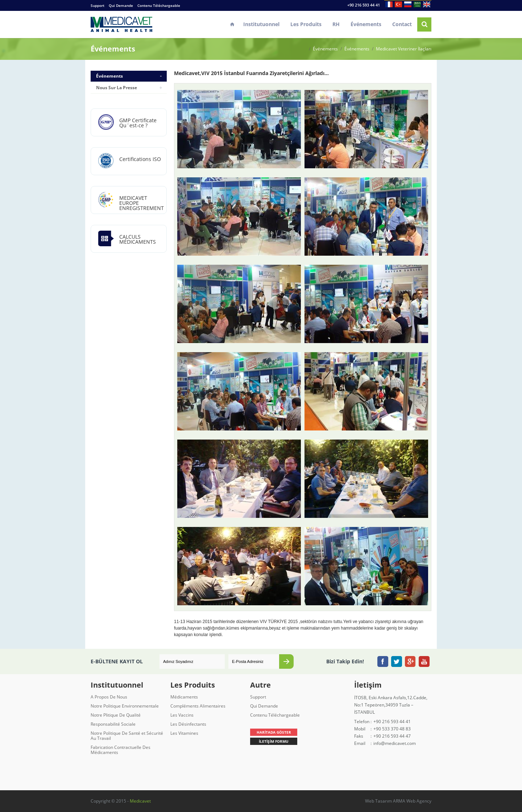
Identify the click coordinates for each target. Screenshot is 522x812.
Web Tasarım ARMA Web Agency (398, 801)
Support (98, 5)
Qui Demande (121, 5)
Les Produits (306, 24)
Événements (366, 24)
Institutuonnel (261, 24)
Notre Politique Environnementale (125, 706)
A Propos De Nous (109, 697)
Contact (402, 24)
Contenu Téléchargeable (159, 5)
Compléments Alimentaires (198, 706)
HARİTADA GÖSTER (274, 732)
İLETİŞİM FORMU (274, 741)
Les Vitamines (184, 733)
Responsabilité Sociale (113, 724)
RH (336, 24)
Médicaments (184, 697)
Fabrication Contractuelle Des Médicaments (121, 750)
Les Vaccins (182, 715)
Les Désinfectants (188, 724)
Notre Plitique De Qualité (116, 715)
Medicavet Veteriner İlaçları (404, 49)
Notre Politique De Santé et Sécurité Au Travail (127, 736)
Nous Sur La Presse (117, 88)
